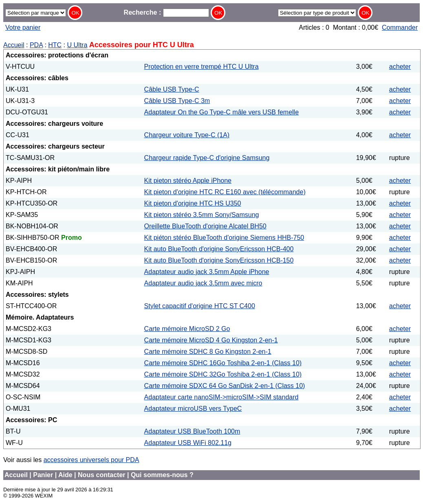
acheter (400, 67)
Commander (400, 27)
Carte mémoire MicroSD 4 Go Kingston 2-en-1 (211, 340)
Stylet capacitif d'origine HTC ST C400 (200, 306)
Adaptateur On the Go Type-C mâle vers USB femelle (221, 112)
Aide (65, 475)
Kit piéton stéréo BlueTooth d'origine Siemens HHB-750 (224, 238)
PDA (36, 45)
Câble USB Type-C (172, 89)
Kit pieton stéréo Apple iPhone (188, 181)
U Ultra (77, 45)
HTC (55, 45)
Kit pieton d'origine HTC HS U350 (193, 203)
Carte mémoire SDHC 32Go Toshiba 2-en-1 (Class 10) (223, 374)
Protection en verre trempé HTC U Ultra (202, 67)
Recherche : (166, 12)
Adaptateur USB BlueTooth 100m (192, 431)
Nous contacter (101, 475)
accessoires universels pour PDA (91, 460)
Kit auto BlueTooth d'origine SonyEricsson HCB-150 (219, 260)
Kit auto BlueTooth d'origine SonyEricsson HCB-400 (219, 249)
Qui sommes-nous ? (162, 475)
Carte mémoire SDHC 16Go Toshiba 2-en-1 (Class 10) (223, 363)
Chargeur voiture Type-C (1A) (187, 135)
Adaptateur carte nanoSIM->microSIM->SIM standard (221, 397)
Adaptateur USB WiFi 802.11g (188, 443)
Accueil (14, 45)
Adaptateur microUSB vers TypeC (193, 409)
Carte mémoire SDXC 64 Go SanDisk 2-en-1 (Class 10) (225, 386)
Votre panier (23, 27)
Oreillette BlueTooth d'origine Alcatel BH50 (205, 226)
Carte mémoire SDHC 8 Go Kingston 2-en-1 (208, 352)
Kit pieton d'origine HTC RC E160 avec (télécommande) (225, 192)
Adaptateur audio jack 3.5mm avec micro (203, 283)
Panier (43, 475)
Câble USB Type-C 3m (177, 101)
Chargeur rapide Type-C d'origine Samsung (207, 158)
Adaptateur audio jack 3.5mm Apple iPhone (207, 272)
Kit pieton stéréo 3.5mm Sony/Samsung (202, 215)
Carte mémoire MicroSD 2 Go (187, 329)
